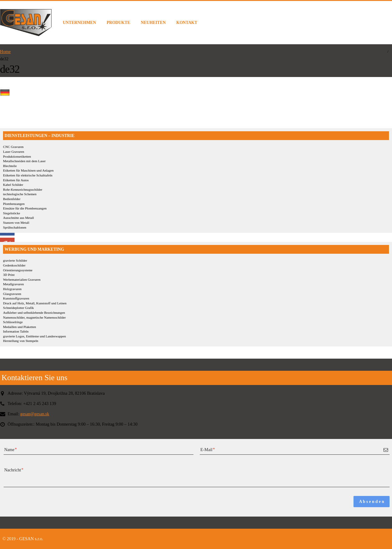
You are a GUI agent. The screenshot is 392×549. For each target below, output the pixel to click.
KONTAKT (187, 23)
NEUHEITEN (153, 23)
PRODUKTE (119, 23)
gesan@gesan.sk (35, 414)
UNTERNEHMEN (79, 23)
